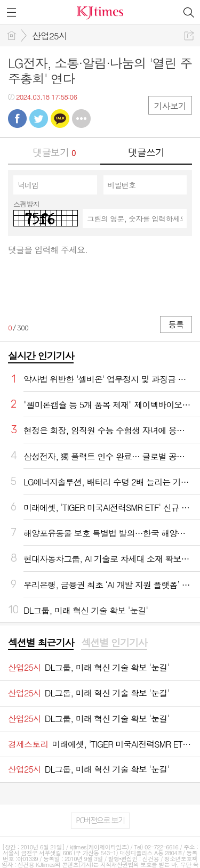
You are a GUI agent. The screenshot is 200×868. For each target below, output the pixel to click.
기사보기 (170, 106)
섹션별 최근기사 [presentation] (41, 643)
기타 (81, 119)
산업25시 (50, 36)
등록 (176, 324)
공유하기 (189, 35)
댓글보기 (54, 152)
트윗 (39, 119)
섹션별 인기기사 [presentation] (114, 643)
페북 (17, 119)
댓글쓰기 (146, 152)
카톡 (60, 119)
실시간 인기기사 (41, 356)
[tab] (41, 643)
